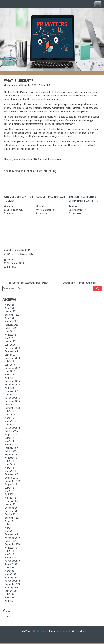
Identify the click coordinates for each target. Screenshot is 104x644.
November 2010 (12, 539)
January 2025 (11, 313)
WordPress (42, 632)
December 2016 (12, 382)
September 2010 (13, 546)
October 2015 (11, 406)
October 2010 (11, 542)
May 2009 (9, 572)
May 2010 (9, 555)
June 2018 (10, 366)
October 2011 (11, 516)
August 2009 (11, 565)
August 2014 (11, 436)
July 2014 (9, 439)
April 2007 (10, 602)
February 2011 (12, 536)
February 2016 (12, 392)
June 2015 (10, 416)
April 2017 (10, 379)
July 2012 (9, 489)
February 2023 (12, 326)
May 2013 (9, 469)
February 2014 (12, 449)
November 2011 (12, 512)
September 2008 (13, 585)
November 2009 (12, 562)
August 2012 (11, 486)
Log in (8, 617)
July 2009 (9, 569)
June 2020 (10, 346)
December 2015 (12, 399)
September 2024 (13, 316)
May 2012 (9, 492)
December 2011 (12, 509)
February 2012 (12, 502)
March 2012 (10, 499)
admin (10, 85)
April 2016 (10, 389)
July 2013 (9, 462)
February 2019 (12, 353)
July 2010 (9, 552)
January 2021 (11, 343)
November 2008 (12, 582)
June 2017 (10, 372)
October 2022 (11, 329)
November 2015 (12, 402)
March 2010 (10, 559)
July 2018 (9, 363)
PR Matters (52, 24)
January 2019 (11, 356)
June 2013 (10, 466)
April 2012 (10, 496)
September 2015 (13, 409)
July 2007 (9, 595)
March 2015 (10, 422)
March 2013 (10, 472)
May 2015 (9, 419)
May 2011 (9, 529)
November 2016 (12, 386)
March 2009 (10, 575)
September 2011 (13, 519)
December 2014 (12, 429)
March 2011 (10, 532)
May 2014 (9, 442)
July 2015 (9, 412)
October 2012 (11, 479)
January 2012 (11, 506)
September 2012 (13, 482)
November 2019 (12, 349)
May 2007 (9, 599)
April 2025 (10, 309)
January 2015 (11, 426)
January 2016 (11, 396)
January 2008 (11, 592)
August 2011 (11, 522)
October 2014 (11, 432)
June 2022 (10, 333)
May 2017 (9, 376)
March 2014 (10, 446)
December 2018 (12, 359)
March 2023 (10, 323)
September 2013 (13, 456)
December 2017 (12, 369)
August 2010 (11, 549)
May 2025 (9, 306)
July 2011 (9, 526)
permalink (56, 159)
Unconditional (62, 632)
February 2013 (12, 476)
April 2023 (10, 319)
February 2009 (12, 579)
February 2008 (12, 589)
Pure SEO (46, 85)
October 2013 (11, 452)
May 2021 (9, 339)
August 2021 (11, 336)
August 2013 (11, 459)
